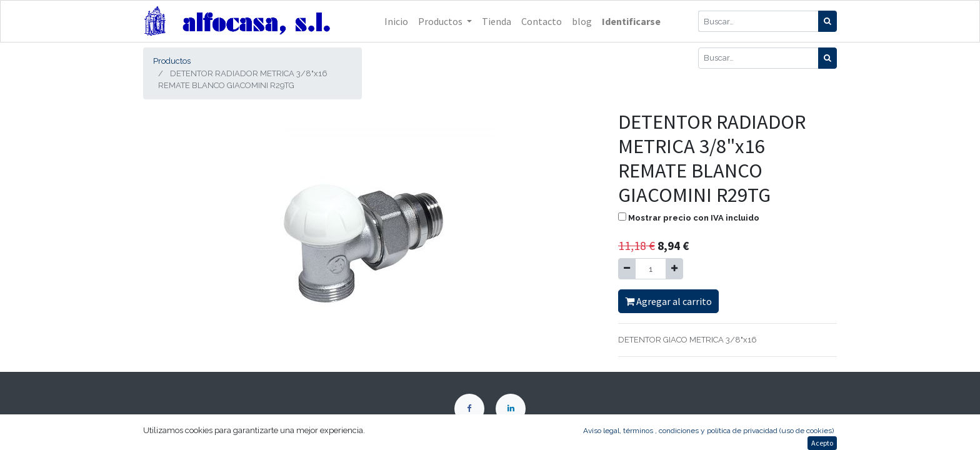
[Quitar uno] (627, 269)
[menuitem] (396, 21)
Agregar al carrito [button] (668, 301)
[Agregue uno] (674, 269)
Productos (172, 61)
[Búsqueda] (827, 21)
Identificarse (631, 21)
